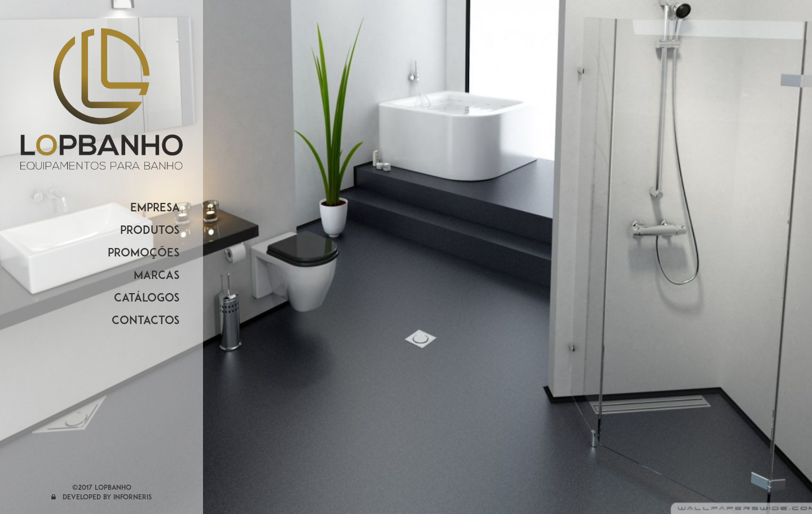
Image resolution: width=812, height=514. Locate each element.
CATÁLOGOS (147, 299)
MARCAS (157, 276)
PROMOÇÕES (144, 254)
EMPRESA (155, 209)
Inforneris (133, 498)
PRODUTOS (150, 231)
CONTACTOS (146, 321)
